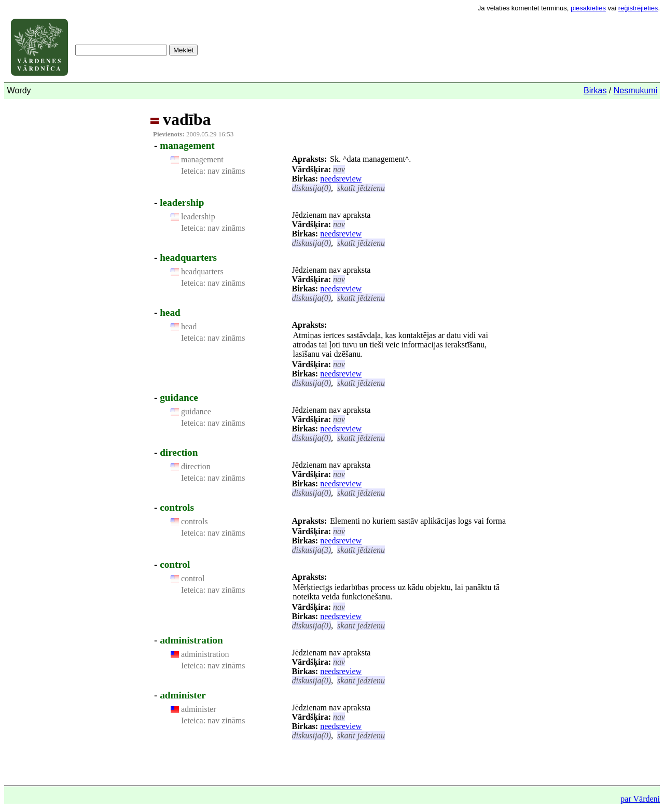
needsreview (341, 179)
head (170, 312)
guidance (179, 397)
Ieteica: (193, 171)
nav (339, 169)
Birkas (595, 90)
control (175, 564)
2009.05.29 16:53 (193, 134)
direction (179, 452)
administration (191, 640)
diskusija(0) (312, 188)
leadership (182, 202)
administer (183, 695)
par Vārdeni (640, 799)
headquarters (188, 257)
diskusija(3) (312, 550)
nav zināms (225, 171)
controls (177, 507)
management (187, 145)
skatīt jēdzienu (361, 188)
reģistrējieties (638, 8)
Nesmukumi (635, 90)
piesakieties (588, 8)
